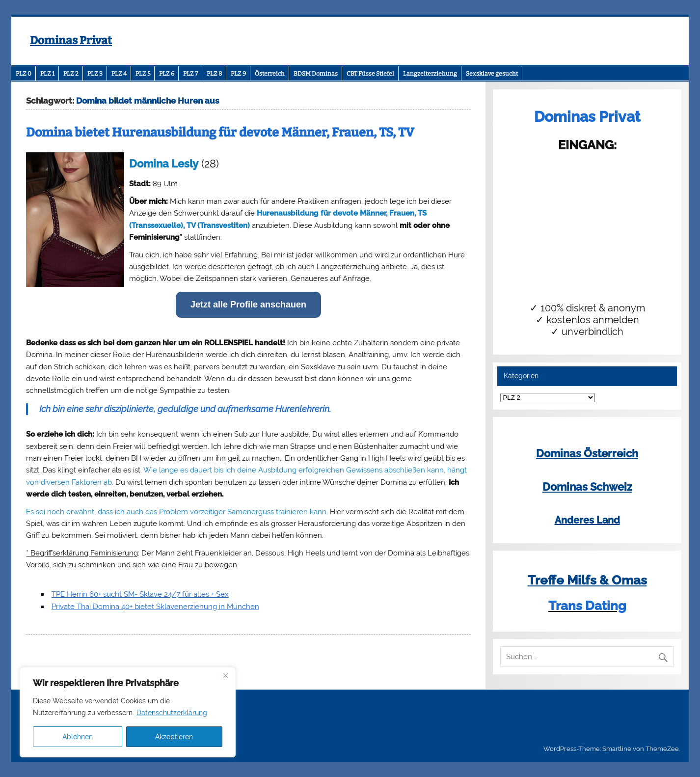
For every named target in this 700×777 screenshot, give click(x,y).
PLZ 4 (119, 74)
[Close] (225, 675)
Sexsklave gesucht (492, 74)
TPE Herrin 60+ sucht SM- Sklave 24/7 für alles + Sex (140, 594)
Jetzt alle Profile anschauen (248, 305)
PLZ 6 (167, 74)
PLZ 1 (47, 74)
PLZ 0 (24, 74)
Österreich (270, 74)
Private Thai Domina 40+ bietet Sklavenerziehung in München (155, 607)
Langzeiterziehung (430, 74)
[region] (128, 712)
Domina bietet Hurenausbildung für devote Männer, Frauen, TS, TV (220, 133)
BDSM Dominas (316, 74)
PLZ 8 (214, 74)
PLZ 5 (143, 74)
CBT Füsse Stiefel (370, 74)
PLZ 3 (95, 74)
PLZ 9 (238, 74)
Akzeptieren (174, 737)
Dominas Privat (71, 41)
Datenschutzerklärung (172, 713)
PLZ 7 (190, 74)
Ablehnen (78, 737)
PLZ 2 (71, 74)
